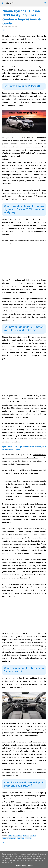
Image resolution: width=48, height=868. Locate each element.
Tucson (28, 838)
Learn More (21, 866)
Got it (30, 866)
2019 (10, 836)
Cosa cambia (17, 836)
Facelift (26, 836)
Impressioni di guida (9, 838)
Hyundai (33, 836)
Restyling (21, 838)
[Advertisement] (24, 377)
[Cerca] (45, 3)
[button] (3, 30)
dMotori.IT (9, 3)
